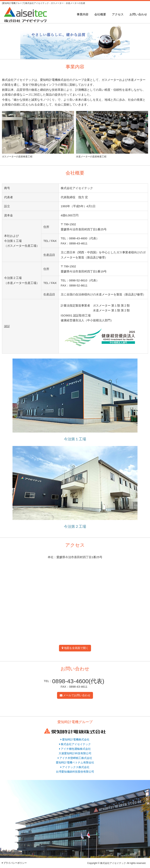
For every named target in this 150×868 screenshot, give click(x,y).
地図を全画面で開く (76, 648)
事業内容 (83, 14)
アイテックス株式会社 (76, 767)
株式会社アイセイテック (76, 744)
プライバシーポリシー (15, 863)
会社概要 (100, 14)
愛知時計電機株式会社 (76, 740)
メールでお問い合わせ (77, 695)
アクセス (118, 14)
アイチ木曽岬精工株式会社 (76, 758)
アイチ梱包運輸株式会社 (76, 749)
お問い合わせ (138, 14)
